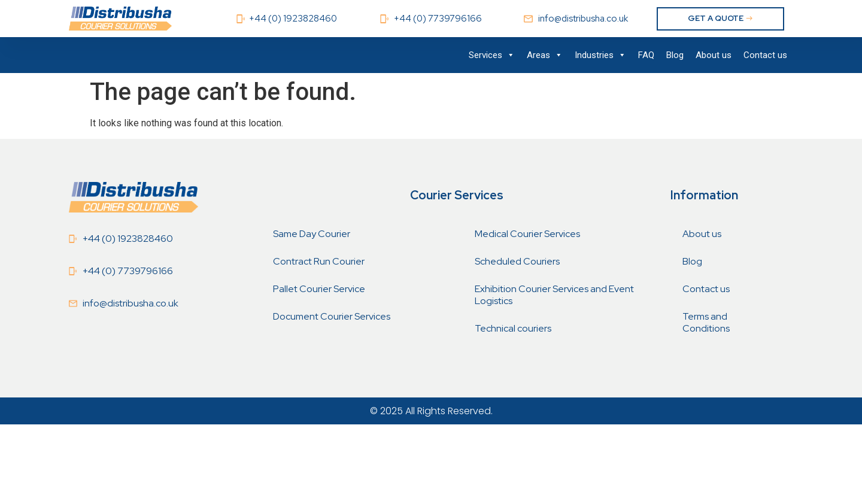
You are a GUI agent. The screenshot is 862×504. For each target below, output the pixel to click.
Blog (675, 55)
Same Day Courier (312, 234)
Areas (545, 55)
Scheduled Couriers (517, 261)
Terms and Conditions (706, 322)
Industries (600, 55)
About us (714, 55)
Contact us (765, 55)
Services (492, 55)
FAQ (646, 55)
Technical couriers (513, 328)
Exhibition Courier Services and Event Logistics (554, 295)
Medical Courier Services (527, 234)
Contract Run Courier (319, 261)
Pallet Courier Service (319, 289)
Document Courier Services (332, 316)
